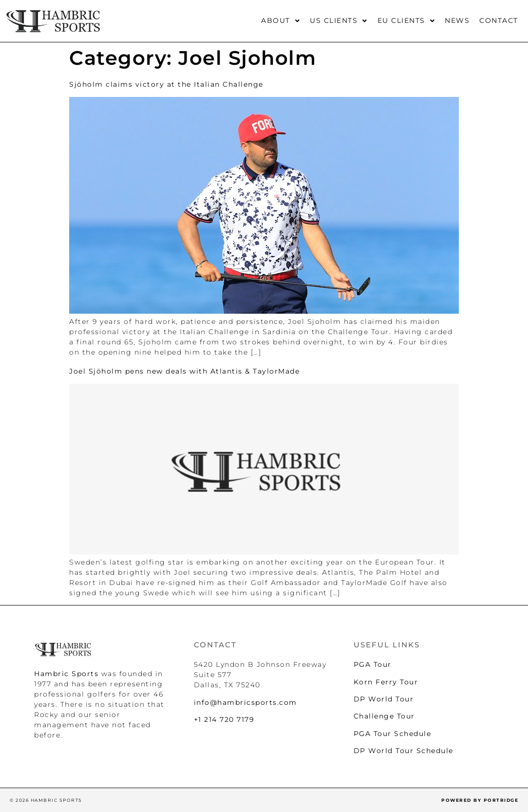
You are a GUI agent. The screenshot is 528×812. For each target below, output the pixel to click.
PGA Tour (373, 664)
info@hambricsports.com (245, 702)
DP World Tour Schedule (404, 751)
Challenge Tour (384, 716)
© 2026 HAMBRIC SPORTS (46, 800)
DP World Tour (384, 699)
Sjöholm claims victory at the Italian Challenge (166, 84)
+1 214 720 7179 (224, 719)
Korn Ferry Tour (386, 682)
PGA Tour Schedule (393, 734)
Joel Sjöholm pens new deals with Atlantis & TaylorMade (184, 371)
